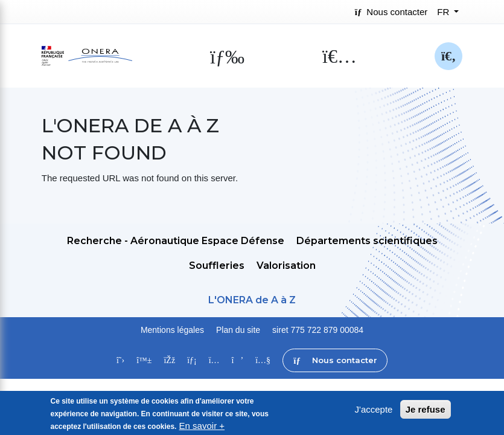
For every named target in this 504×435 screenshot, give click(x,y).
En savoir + (202, 427)
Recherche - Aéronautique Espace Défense (176, 241)
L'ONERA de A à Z (252, 300)
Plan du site (238, 330)
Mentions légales (172, 330)
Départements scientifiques (367, 241)
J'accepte (374, 411)
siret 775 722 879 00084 (318, 330)
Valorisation (286, 266)
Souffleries (217, 266)
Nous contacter (391, 12)
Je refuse (426, 411)
